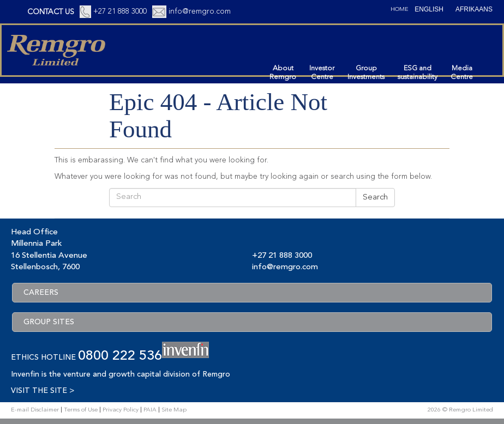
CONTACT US (51, 12)
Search (375, 198)
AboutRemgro (283, 73)
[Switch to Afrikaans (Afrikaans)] (474, 9)
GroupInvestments (366, 73)
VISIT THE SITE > (43, 391)
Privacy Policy (121, 410)
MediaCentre (462, 73)
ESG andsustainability (418, 73)
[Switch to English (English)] (429, 9)
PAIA (150, 410)
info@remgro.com (200, 11)
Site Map (174, 410)
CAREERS (41, 293)
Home (400, 10)
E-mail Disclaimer (35, 410)
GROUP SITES (49, 322)
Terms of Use (81, 410)
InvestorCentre (322, 73)
